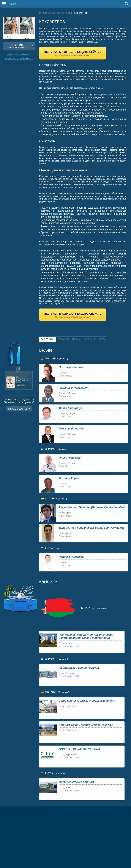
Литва (102, 339)
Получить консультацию (18, 46)
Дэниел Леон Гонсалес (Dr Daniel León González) (91, 528)
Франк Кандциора (71, 408)
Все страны (48, 339)
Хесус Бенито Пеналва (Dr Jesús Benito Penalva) (92, 507)
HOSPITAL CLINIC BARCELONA (79, 749)
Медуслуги (46, 13)
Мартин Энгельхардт (74, 388)
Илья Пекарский (70, 458)
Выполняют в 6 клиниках (18, 58)
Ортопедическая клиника (76, 782)
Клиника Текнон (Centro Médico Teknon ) (86, 725)
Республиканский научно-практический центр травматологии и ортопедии (86, 636)
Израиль (77, 339)
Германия (63, 339)
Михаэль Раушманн (72, 429)
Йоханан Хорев (69, 478)
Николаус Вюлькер (72, 367)
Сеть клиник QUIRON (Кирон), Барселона (87, 701)
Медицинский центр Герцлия (79, 668)
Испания (90, 339)
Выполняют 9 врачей (18, 54)
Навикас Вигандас (71, 557)
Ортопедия (63, 13)
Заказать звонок (18, 409)
